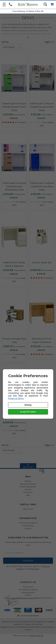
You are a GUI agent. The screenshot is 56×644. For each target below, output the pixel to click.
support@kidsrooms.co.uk (22, 598)
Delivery (28, 481)
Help (28, 495)
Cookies (28, 528)
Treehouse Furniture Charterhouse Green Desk (14, 107)
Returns (28, 489)
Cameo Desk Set (42, 262)
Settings (28, 405)
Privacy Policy (28, 526)
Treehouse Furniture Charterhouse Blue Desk (42, 186)
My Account (28, 509)
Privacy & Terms (16, 398)
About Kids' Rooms (28, 484)
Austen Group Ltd (36, 636)
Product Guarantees (28, 487)
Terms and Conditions (28, 523)
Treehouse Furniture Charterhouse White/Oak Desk (14, 186)
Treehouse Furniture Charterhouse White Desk (42, 107)
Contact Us (28, 492)
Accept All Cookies (28, 412)
